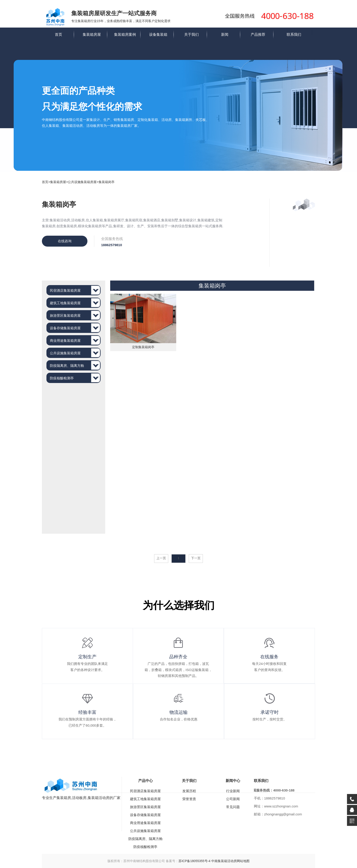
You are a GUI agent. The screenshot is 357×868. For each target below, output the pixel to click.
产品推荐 (258, 34)
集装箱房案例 (125, 34)
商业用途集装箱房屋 (65, 341)
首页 (59, 34)
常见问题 (233, 807)
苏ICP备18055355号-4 (194, 861)
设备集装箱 (158, 34)
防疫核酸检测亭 (62, 378)
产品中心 (145, 781)
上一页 (161, 558)
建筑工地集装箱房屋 (65, 303)
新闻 (225, 34)
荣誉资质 (189, 799)
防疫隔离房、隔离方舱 (67, 366)
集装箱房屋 (92, 34)
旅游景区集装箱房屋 (65, 315)
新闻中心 (233, 781)
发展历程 (189, 791)
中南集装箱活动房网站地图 (230, 861)
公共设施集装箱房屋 (82, 182)
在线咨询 (65, 241)
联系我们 (294, 34)
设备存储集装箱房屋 (65, 328)
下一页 (196, 558)
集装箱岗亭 (107, 182)
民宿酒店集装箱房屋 (65, 290)
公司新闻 (233, 799)
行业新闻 (233, 791)
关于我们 (191, 34)
